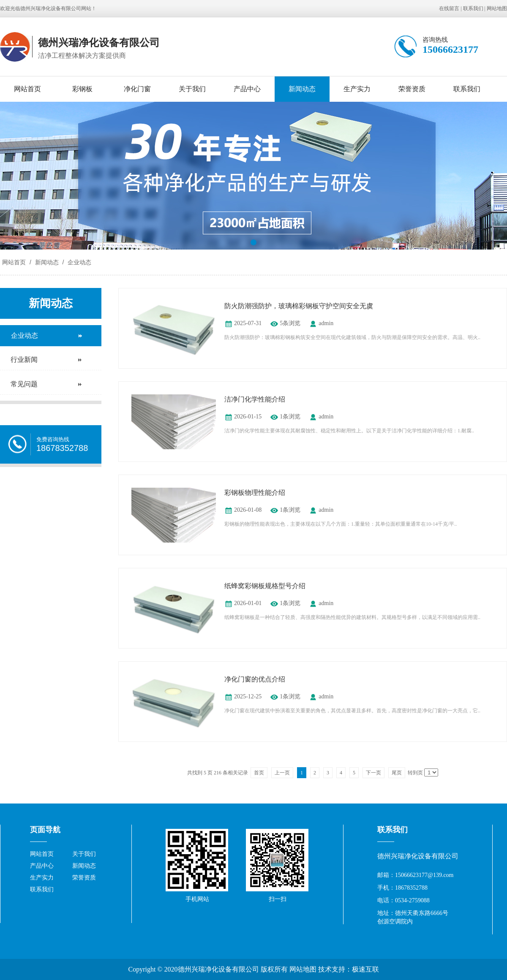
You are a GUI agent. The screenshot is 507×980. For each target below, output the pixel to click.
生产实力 (357, 89)
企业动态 (79, 262)
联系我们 (473, 8)
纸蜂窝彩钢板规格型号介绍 (265, 586)
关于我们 (192, 89)
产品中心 (247, 89)
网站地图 (497, 8)
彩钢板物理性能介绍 (255, 493)
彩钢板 (82, 89)
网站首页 (27, 89)
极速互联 (365, 969)
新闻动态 (302, 89)
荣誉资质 (412, 89)
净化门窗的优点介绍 (255, 679)
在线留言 (449, 8)
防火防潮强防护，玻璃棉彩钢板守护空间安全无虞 (299, 306)
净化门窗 (137, 89)
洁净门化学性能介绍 (255, 399)
